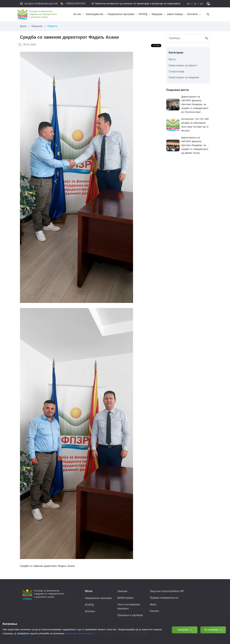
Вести (172, 60)
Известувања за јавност (183, 66)
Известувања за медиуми (184, 78)
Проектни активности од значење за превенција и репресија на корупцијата (136, 4)
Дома (23, 26)
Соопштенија (176, 72)
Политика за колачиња (79, 634)
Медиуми (37, 26)
